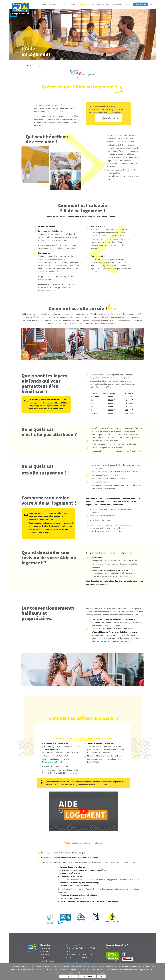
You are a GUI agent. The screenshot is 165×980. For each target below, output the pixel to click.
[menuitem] (44, 4)
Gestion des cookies (47, 961)
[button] (84, 811)
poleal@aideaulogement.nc (58, 759)
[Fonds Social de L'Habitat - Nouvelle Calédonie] (19, 9)
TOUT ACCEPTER (69, 976)
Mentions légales (46, 958)
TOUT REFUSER (87, 976)
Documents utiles (46, 948)
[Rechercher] (151, 4)
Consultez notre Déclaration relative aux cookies (75, 973)
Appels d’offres (45, 955)
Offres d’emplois (46, 951)
